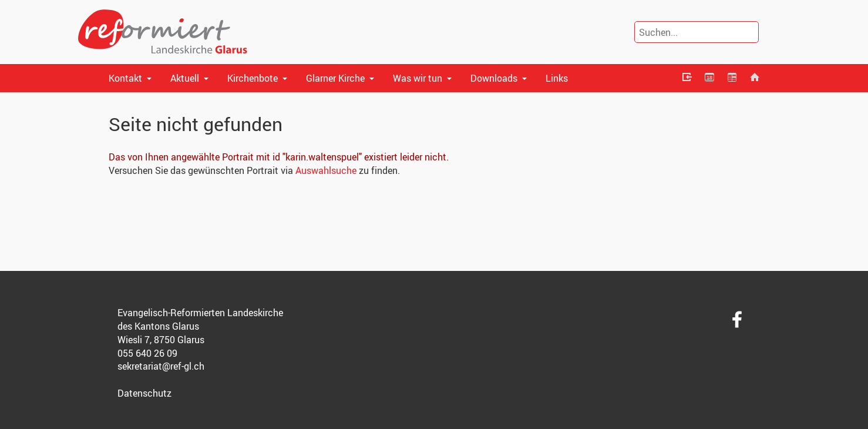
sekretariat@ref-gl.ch (161, 366)
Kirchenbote (253, 78)
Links (557, 78)
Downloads (494, 78)
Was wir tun (418, 78)
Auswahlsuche (326, 170)
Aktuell (185, 78)
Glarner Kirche (335, 78)
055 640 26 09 (147, 353)
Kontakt (125, 78)
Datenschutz (144, 393)
